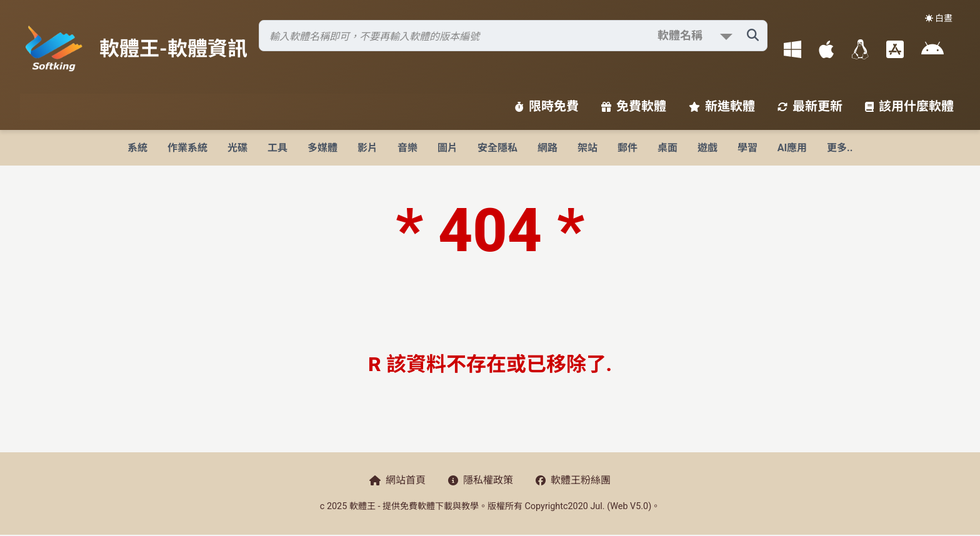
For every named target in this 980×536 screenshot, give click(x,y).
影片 (367, 148)
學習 (747, 148)
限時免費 (547, 106)
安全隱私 (497, 148)
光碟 (237, 148)
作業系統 (187, 148)
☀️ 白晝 (939, 18)
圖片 (447, 148)
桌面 (667, 148)
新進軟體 (722, 106)
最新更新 (810, 106)
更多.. (840, 148)
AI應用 (792, 148)
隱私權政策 (481, 480)
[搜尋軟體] (513, 36)
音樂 (407, 148)
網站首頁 (397, 480)
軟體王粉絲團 (573, 480)
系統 (137, 148)
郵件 (627, 148)
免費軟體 (634, 106)
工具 (277, 148)
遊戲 (707, 148)
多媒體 (322, 148)
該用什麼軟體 (909, 106)
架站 (587, 148)
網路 (547, 148)
